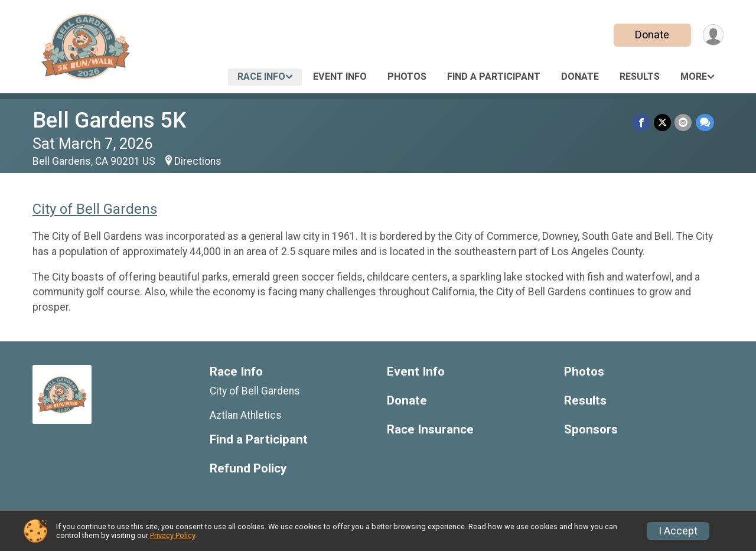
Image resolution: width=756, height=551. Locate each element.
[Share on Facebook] (642, 123)
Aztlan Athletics (246, 415)
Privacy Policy (172, 535)
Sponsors (591, 430)
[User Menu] (713, 35)
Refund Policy (248, 469)
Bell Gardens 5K (109, 120)
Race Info (261, 76)
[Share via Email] (684, 123)
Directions (198, 161)
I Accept (678, 531)
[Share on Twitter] (663, 123)
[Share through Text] (705, 123)
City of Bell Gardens (95, 209)
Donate (651, 35)
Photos (407, 76)
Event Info (340, 76)
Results (640, 76)
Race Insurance (430, 430)
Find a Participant (494, 76)
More (694, 76)
